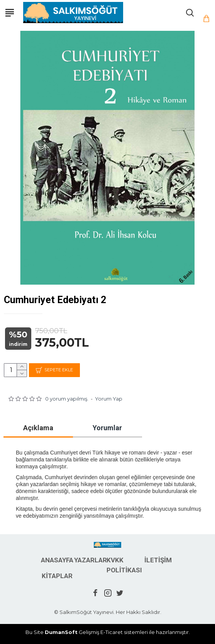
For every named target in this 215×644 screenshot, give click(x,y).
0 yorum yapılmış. (67, 399)
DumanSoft (61, 632)
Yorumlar (107, 428)
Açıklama (38, 428)
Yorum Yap (109, 399)
